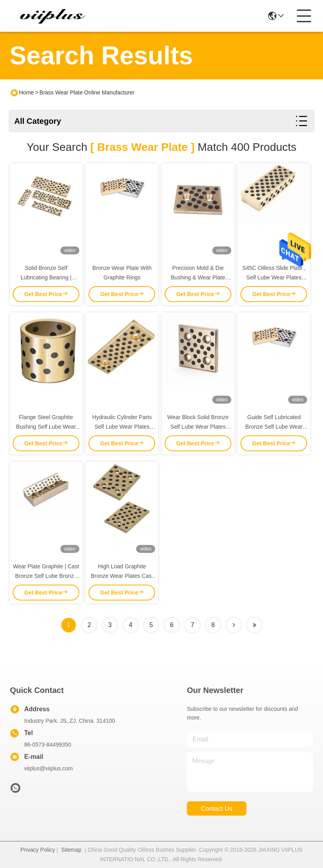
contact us (216, 809)
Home (26, 92)
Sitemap (71, 850)
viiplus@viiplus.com (48, 768)
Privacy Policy (38, 850)
